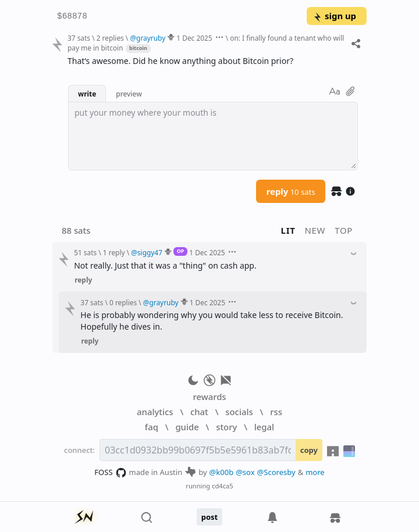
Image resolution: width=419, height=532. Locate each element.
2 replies (110, 38)
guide (187, 427)
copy (309, 450)
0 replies (123, 302)
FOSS (110, 473)
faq (152, 427)
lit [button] (288, 230)
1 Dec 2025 (194, 38)
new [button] (315, 230)
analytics (155, 412)
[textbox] (213, 136)
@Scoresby (276, 472)
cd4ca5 (223, 486)
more (315, 472)
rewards (209, 397)
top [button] (344, 230)
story (226, 427)
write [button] (87, 94)
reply (291, 191)
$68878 (72, 17)
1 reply (114, 252)
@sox (245, 472)
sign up (334, 16)
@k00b (222, 472)
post (210, 517)
